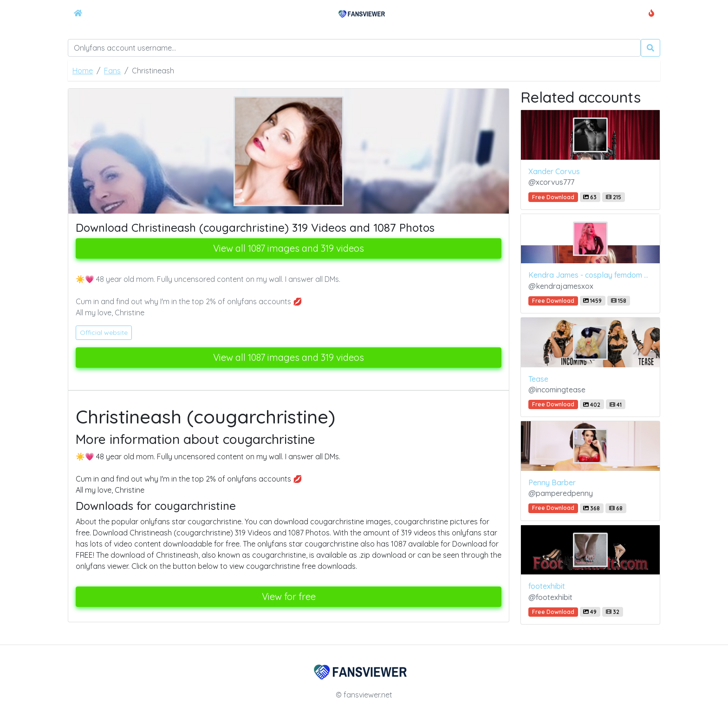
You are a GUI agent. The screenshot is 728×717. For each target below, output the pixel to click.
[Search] (354, 48)
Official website (104, 332)
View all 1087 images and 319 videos (289, 248)
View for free (289, 596)
